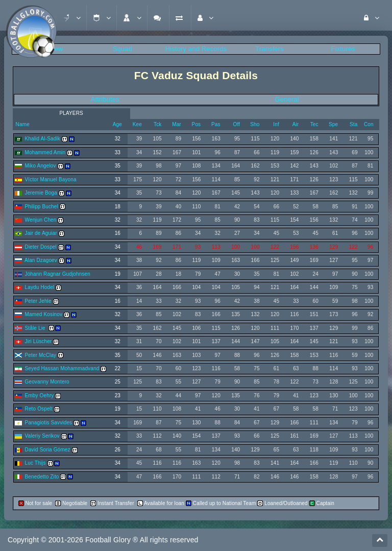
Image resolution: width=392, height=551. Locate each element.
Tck (157, 124)
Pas (216, 124)
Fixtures (343, 49)
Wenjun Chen (41, 220)
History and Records (196, 49)
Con (369, 124)
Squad (122, 49)
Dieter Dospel (41, 247)
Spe (333, 124)
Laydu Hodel (40, 287)
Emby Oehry (40, 396)
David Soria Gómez (48, 450)
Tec (314, 124)
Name (22, 124)
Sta (353, 124)
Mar (177, 124)
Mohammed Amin (45, 152)
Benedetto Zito (42, 477)
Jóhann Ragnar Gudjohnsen (58, 274)
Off (236, 124)
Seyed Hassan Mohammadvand (62, 368)
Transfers (269, 49)
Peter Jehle (38, 301)
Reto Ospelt (39, 409)
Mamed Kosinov (44, 314)
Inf (276, 124)
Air (296, 124)
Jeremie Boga (41, 193)
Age (117, 124)
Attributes (105, 99)
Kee (137, 124)
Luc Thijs (35, 463)
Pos (197, 124)
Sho (255, 124)
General (287, 99)
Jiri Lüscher (39, 341)
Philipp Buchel (42, 207)
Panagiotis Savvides (49, 423)
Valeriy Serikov (42, 436)
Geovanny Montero (47, 382)
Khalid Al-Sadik (43, 139)
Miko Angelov (41, 166)
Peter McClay (41, 355)
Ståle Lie (36, 328)
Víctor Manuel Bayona (51, 179)
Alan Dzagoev (41, 260)
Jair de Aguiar (41, 233)
